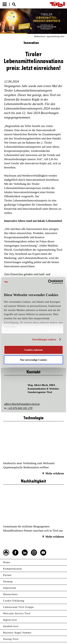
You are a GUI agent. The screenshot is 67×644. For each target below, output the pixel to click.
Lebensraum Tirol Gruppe (18, 607)
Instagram (34, 553)
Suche (14, 4)
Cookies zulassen (33, 350)
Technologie (33, 418)
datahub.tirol (11, 626)
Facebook (15, 553)
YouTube (43, 553)
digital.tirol (10, 620)
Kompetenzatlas (13, 569)
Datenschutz (10, 594)
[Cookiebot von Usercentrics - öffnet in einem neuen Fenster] (48, 282)
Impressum (10, 588)
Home (7, 562)
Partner (7, 575)
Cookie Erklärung (14, 601)
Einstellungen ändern (44, 339)
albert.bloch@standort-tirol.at (22, 404)
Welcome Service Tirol (17, 613)
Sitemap (8, 581)
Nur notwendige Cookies (33, 360)
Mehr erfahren (55, 473)
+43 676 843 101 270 (20, 408)
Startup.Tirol (11, 639)
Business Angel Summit (17, 633)
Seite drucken (6, 553)
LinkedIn (25, 553)
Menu (5, 4)
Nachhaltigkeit (33, 481)
